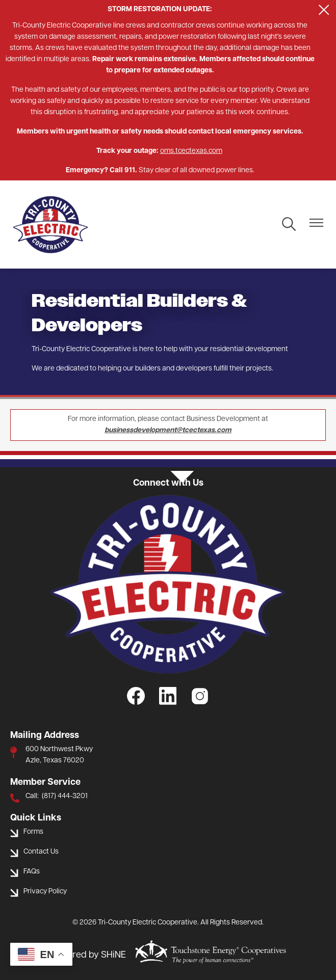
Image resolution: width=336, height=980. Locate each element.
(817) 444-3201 (65, 796)
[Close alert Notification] (324, 10)
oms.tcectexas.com (191, 151)
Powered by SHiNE (88, 955)
